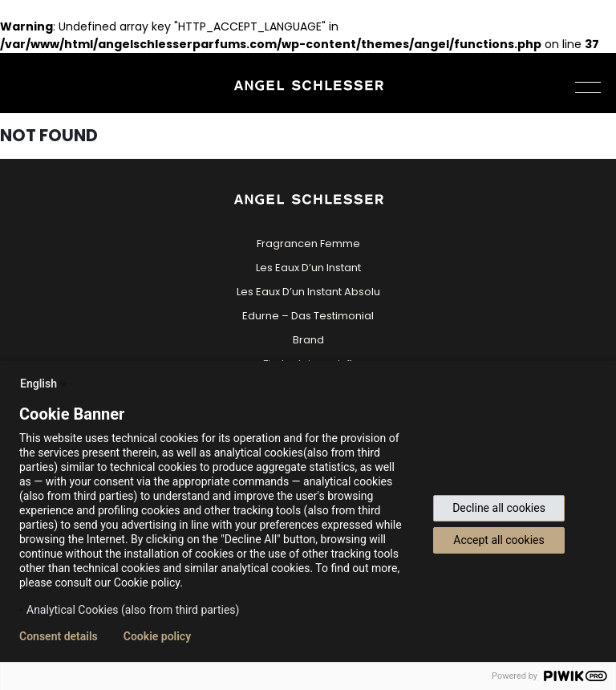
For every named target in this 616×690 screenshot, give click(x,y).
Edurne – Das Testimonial (308, 316)
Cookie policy (157, 636)
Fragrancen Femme (308, 244)
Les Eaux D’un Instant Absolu (308, 292)
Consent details (59, 636)
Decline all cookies (499, 508)
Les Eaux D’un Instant (308, 268)
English (45, 384)
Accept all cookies (498, 540)
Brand (308, 340)
